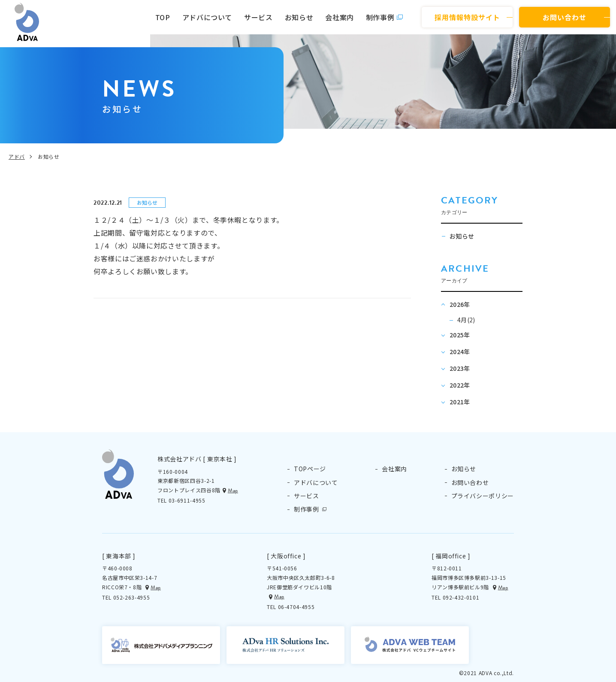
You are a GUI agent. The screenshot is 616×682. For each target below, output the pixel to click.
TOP (163, 17)
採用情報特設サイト (467, 17)
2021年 (460, 402)
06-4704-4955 (296, 607)
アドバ (17, 156)
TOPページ (310, 469)
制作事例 (380, 17)
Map (233, 491)
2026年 (460, 304)
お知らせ (299, 17)
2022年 (460, 385)
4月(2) (466, 320)
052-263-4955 (132, 597)
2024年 (460, 352)
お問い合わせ (565, 17)
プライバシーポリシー (483, 496)
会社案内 (340, 17)
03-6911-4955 (187, 500)
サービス (258, 17)
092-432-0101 (461, 597)
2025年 (460, 335)
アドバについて (207, 17)
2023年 (460, 368)
